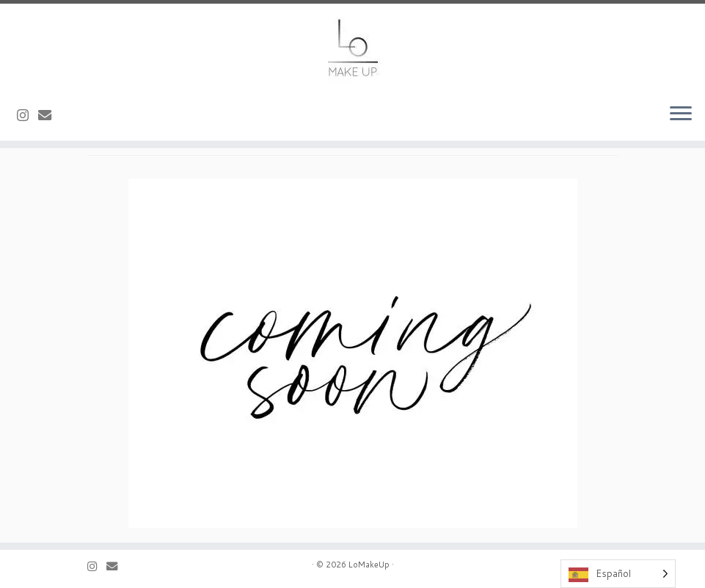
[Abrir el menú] (681, 114)
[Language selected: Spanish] (618, 574)
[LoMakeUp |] (352, 48)
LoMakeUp (369, 565)
